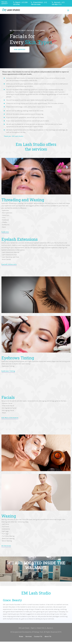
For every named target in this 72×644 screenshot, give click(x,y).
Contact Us (38, 636)
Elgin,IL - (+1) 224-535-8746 (21, 3)
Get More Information (10, 418)
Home (21, 636)
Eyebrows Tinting (8, 371)
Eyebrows (5, 232)
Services (29, 636)
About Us (48, 636)
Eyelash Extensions (9, 264)
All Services (6, 546)
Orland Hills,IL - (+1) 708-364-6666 (39, 3)
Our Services (20, 50)
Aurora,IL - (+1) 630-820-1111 (58, 3)
